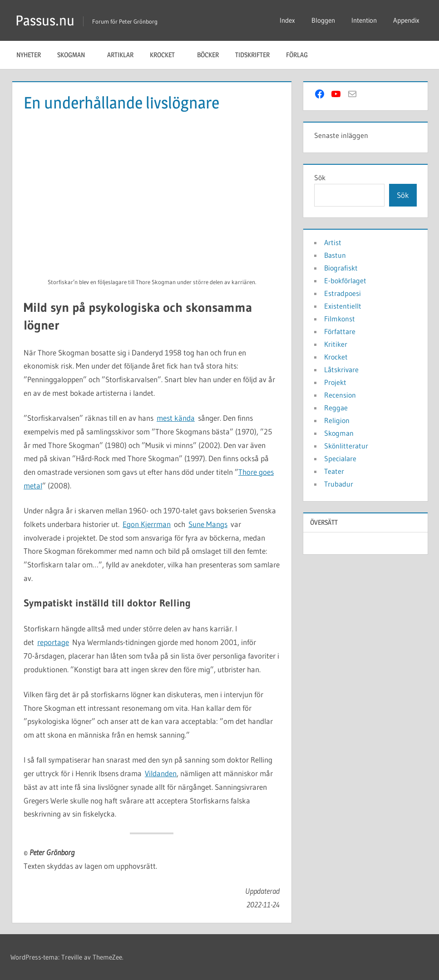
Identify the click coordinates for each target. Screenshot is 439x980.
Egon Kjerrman (147, 524)
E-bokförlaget (345, 281)
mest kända (176, 418)
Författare (340, 331)
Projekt (335, 382)
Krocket (167, 55)
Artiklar (120, 55)
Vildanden (161, 773)
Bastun (335, 255)
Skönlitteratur (346, 446)
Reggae (336, 408)
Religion (337, 420)
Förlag (302, 55)
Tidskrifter (252, 55)
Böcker (208, 55)
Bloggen (323, 20)
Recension (340, 395)
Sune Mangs (208, 524)
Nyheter (29, 55)
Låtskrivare (341, 369)
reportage (53, 642)
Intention (364, 20)
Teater (334, 471)
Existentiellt (343, 306)
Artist (333, 242)
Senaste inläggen (341, 135)
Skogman (76, 55)
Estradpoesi (343, 293)
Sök (320, 177)
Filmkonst (340, 319)
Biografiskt (341, 268)
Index (287, 20)
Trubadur (339, 484)
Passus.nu (46, 20)
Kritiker (336, 344)
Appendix (406, 20)
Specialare (340, 458)
